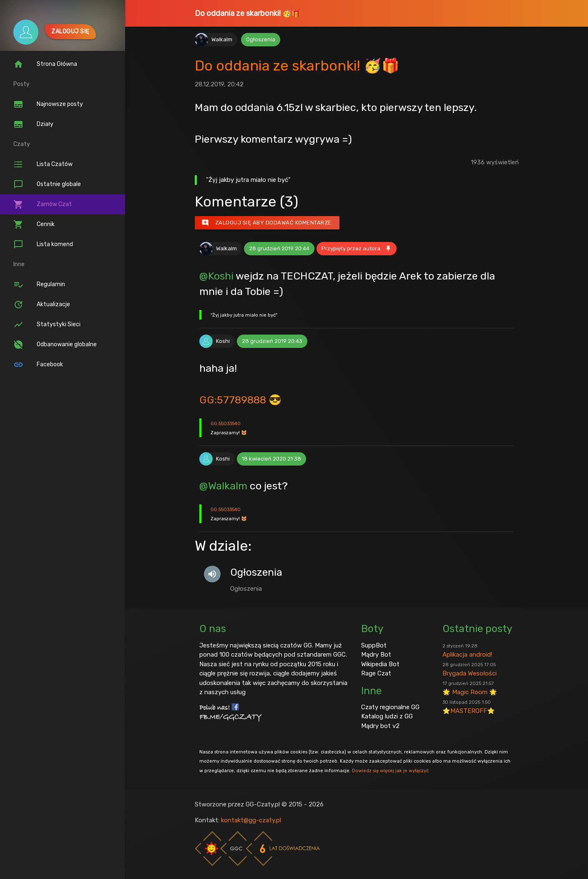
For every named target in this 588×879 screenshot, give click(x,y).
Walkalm (222, 39)
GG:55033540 (226, 423)
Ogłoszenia (261, 39)
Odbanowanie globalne (55, 345)
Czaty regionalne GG (390, 707)
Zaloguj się (70, 31)
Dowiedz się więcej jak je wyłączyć (390, 771)
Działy (33, 124)
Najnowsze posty (48, 104)
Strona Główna (45, 64)
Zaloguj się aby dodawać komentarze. (267, 223)
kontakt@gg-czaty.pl (251, 820)
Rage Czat (376, 673)
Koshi (223, 341)
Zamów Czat (43, 204)
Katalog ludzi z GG (387, 716)
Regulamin (39, 285)
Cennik (34, 224)
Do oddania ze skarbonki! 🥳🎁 (248, 13)
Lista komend (43, 244)
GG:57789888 (233, 400)
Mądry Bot (376, 655)
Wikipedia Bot (380, 664)
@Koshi (216, 276)
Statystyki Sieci (47, 325)
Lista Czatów (43, 164)
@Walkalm (223, 486)
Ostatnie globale (47, 184)
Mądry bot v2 (380, 726)
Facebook (38, 365)
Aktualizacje (42, 305)
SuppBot (374, 645)
